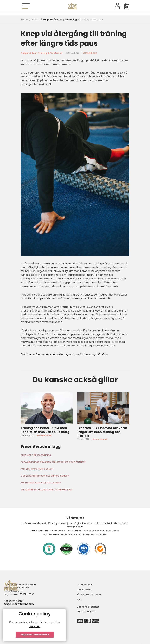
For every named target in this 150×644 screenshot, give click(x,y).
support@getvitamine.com (19, 604)
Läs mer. (35, 626)
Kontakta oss (85, 585)
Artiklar (35, 19)
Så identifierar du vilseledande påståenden (47, 490)
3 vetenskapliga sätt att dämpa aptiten (45, 476)
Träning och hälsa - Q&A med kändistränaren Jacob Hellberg (45, 430)
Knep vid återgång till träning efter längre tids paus (74, 39)
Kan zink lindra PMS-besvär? (37, 469)
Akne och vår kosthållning (36, 455)
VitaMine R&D (90, 53)
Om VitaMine (84, 590)
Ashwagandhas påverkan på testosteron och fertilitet (53, 462)
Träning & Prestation (50, 53)
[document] (35, 625)
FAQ (79, 599)
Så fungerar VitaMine (89, 594)
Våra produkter (86, 612)
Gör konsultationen (88, 607)
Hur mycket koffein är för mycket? (41, 483)
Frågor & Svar (29, 53)
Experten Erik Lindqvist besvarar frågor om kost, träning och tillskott (102, 432)
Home (24, 19)
